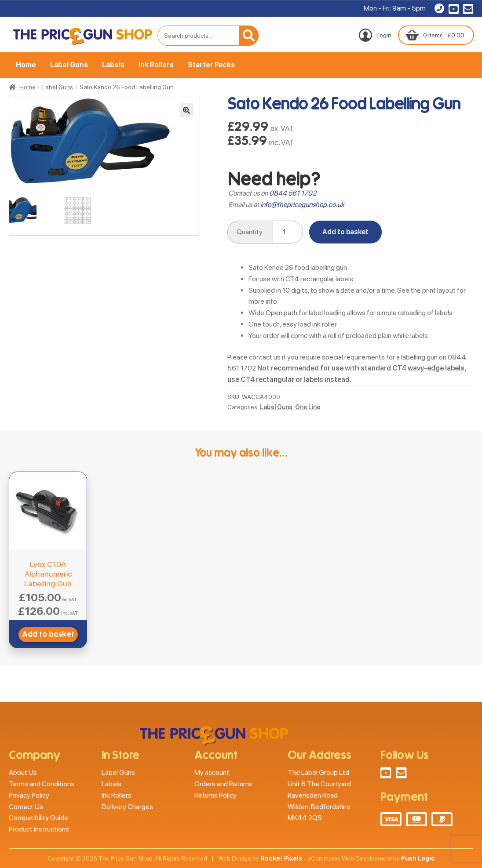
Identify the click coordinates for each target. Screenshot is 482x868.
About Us (23, 772)
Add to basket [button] (48, 634)
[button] (186, 110)
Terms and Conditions (42, 784)
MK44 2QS (305, 818)
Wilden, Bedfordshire (319, 807)
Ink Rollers (156, 65)
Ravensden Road (313, 795)
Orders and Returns (223, 784)
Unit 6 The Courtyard (319, 784)
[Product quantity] (288, 232)
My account (212, 772)
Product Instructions (39, 829)
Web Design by (260, 858)
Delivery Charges (127, 807)
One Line (308, 407)
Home (26, 65)
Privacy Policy (29, 795)
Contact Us (26, 807)
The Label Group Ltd (318, 772)
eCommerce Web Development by (371, 858)
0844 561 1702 (293, 193)
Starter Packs (211, 65)
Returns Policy (215, 795)
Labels (113, 65)
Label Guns (69, 65)
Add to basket (345, 232)
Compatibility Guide (38, 818)
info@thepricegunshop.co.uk (302, 205)
